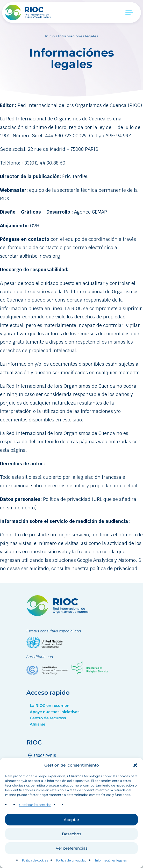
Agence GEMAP (91, 212)
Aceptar (71, 834)
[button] (135, 780)
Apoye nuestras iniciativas (55, 712)
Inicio (50, 36)
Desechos (72, 849)
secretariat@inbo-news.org (30, 256)
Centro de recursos (48, 718)
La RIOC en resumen (50, 706)
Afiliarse (38, 724)
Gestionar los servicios (35, 820)
